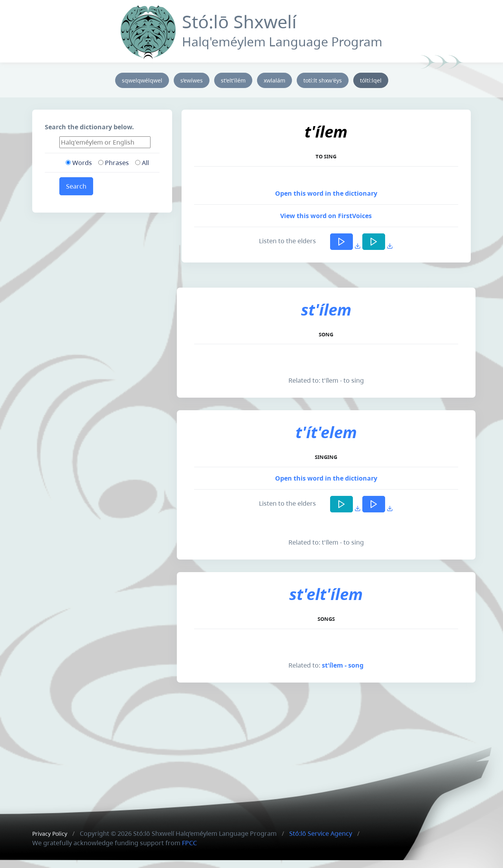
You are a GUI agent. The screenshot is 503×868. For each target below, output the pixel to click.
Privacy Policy (50, 834)
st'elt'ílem (326, 594)
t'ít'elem (326, 432)
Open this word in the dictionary (326, 193)
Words (79, 163)
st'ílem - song (343, 665)
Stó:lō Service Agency (321, 833)
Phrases (114, 163)
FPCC (189, 843)
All (142, 163)
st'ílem (326, 309)
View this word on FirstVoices (326, 216)
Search (76, 186)
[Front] (148, 30)
